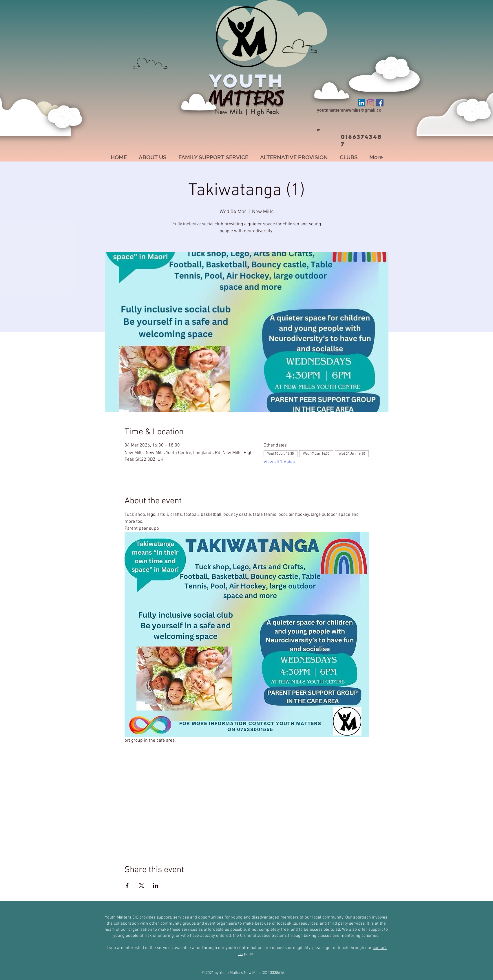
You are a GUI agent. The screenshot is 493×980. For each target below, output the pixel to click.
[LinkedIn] (361, 103)
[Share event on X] (141, 885)
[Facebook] (380, 103)
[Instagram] (371, 103)
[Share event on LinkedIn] (156, 885)
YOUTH (246, 81)
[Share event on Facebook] (127, 885)
